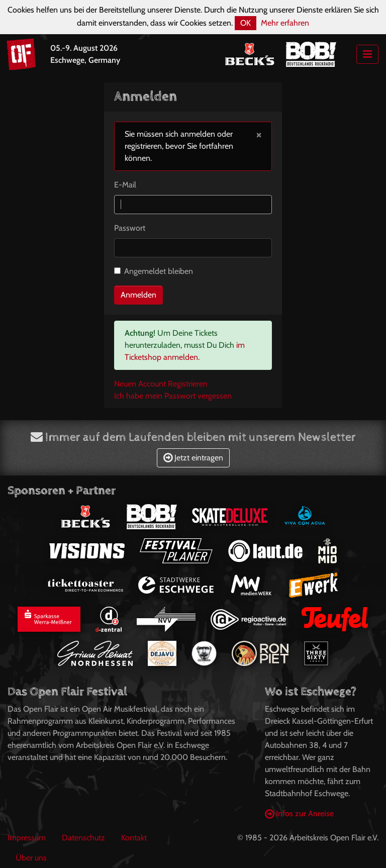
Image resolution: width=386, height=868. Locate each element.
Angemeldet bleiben (159, 271)
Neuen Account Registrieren (161, 384)
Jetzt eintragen (193, 458)
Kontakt (134, 838)
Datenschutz (83, 838)
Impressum (27, 838)
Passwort (130, 228)
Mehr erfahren (285, 23)
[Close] (259, 134)
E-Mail (125, 185)
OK (246, 23)
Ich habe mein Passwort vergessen (173, 396)
